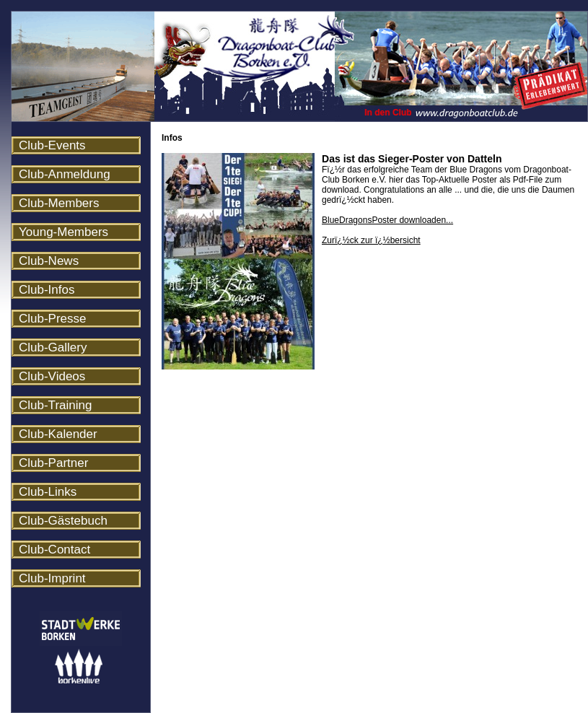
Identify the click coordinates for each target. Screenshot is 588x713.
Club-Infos (47, 290)
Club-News (49, 261)
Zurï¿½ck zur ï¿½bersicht (371, 240)
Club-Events (52, 145)
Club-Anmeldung (65, 174)
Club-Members (59, 203)
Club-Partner (53, 463)
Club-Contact (54, 550)
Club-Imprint (52, 578)
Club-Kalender (58, 434)
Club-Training (55, 405)
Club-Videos (52, 376)
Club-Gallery (53, 347)
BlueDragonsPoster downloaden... (387, 220)
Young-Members (63, 232)
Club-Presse (53, 319)
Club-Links (48, 492)
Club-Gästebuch (63, 521)
